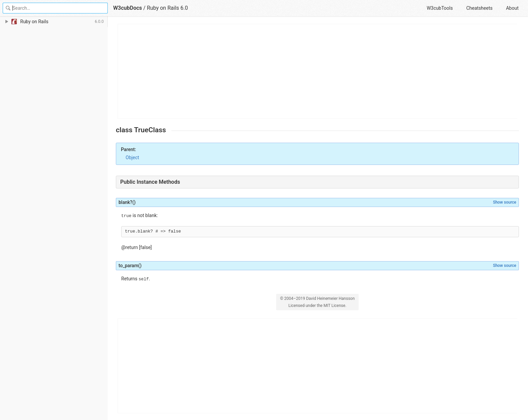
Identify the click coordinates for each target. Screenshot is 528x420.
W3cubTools (440, 8)
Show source (505, 202)
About (512, 8)
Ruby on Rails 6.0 (167, 8)
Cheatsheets (480, 8)
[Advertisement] (318, 71)
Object (132, 157)
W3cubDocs (128, 8)
